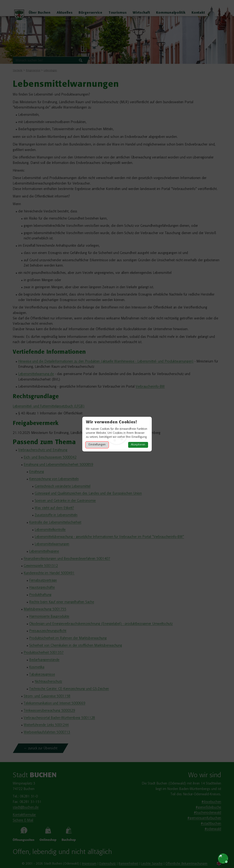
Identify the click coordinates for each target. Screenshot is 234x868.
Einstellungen (97, 445)
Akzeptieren (138, 445)
